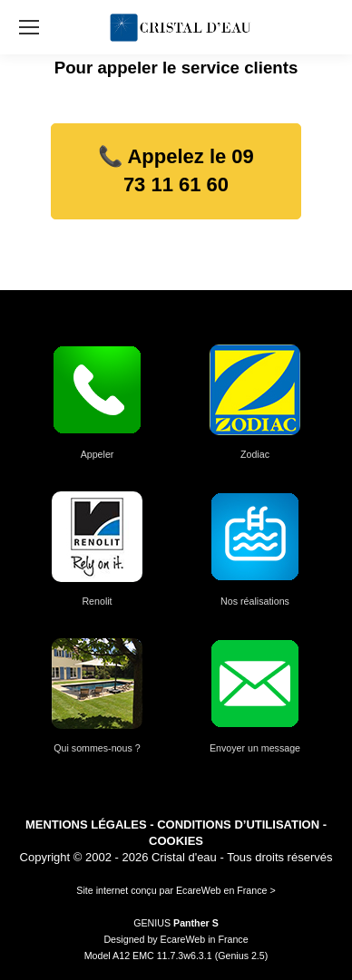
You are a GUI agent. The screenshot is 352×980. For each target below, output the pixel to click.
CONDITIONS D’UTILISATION (238, 825)
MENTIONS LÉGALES (86, 825)
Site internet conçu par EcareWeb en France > (176, 890)
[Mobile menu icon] (29, 27)
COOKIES (176, 841)
